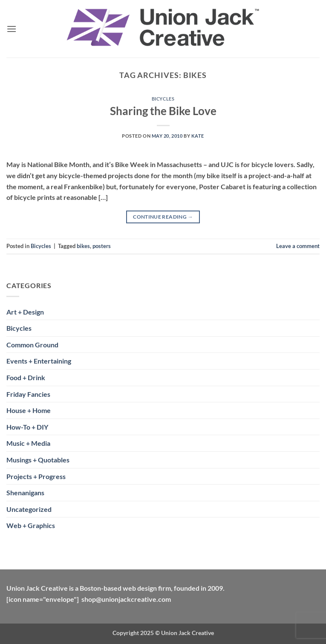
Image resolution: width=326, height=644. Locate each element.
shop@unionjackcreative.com (126, 599)
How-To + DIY (27, 427)
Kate (198, 136)
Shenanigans (25, 492)
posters (102, 246)
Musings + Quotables (38, 460)
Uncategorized (29, 509)
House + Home (29, 410)
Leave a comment (298, 246)
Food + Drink (26, 377)
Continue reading (163, 217)
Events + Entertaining (39, 361)
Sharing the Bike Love (163, 111)
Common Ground (32, 345)
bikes (83, 246)
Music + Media (28, 443)
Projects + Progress (36, 476)
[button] (12, 29)
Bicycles (163, 99)
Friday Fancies (28, 394)
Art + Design (25, 312)
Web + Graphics (31, 525)
